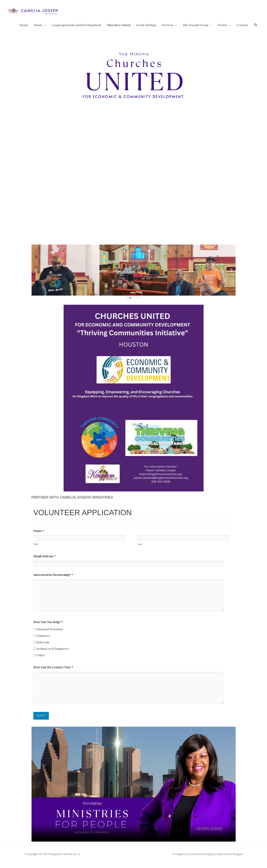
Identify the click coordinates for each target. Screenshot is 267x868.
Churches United (119, 28)
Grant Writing (146, 28)
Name (39, 534)
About (38, 28)
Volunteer (42, 639)
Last (140, 548)
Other (39, 659)
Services (168, 28)
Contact (242, 28)
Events (222, 28)
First (36, 548)
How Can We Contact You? (53, 671)
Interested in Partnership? (53, 578)
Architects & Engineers (51, 652)
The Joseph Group (196, 28)
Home (24, 28)
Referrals (41, 646)
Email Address (44, 560)
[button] (256, 29)
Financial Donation (48, 633)
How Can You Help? (48, 625)
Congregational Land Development (76, 28)
